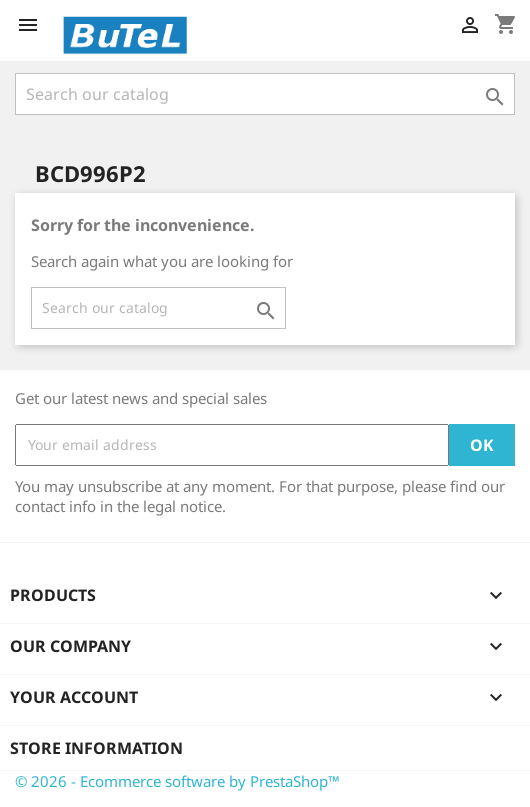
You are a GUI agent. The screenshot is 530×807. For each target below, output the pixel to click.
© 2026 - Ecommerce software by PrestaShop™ (177, 781)
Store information (96, 748)
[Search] (265, 94)
